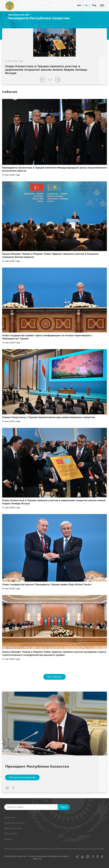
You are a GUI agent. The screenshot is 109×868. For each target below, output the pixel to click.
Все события (54, 677)
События (10, 818)
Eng (94, 5)
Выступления (13, 828)
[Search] (36, 807)
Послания (11, 834)
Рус (87, 5)
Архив (8, 839)
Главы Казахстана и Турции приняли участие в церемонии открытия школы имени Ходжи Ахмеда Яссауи (46, 70)
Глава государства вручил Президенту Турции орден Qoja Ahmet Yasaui (47, 584)
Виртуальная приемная (22, 777)
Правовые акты (14, 823)
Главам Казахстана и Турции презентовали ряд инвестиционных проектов (48, 417)
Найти (64, 807)
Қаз (79, 5)
